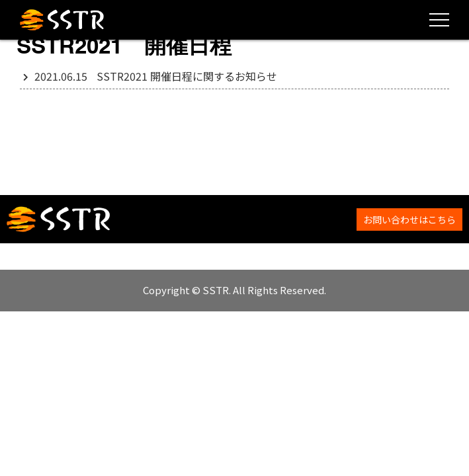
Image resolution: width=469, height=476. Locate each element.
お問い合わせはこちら (409, 219)
